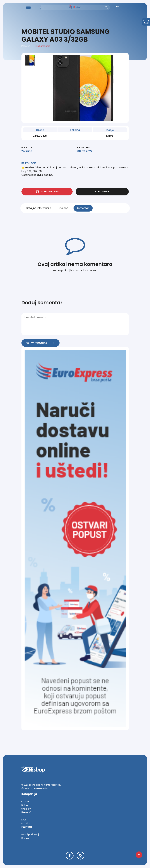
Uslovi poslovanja (31, 834)
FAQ (24, 820)
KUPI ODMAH (102, 192)
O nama (26, 801)
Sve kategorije (43, 46)
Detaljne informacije (39, 208)
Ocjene (64, 208)
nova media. (41, 788)
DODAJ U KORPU (47, 192)
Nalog (25, 805)
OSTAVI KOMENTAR (41, 343)
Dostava (26, 838)
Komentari (83, 208)
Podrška (26, 823)
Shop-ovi (26, 809)
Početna (26, 46)
